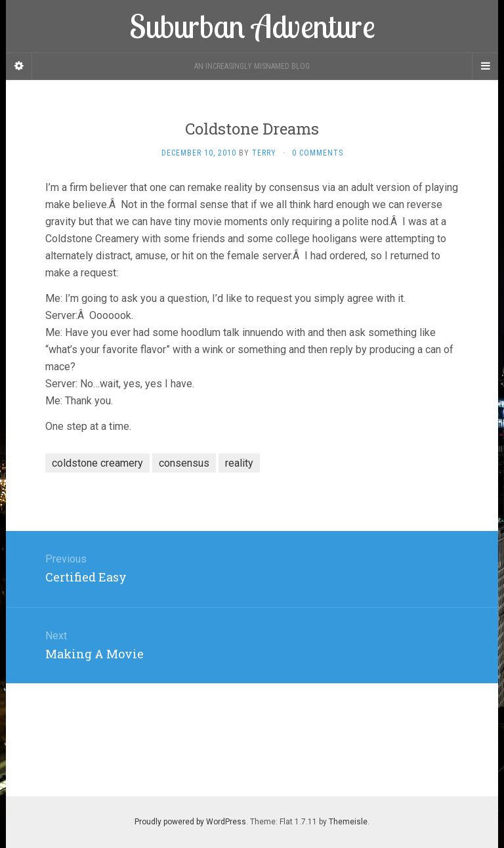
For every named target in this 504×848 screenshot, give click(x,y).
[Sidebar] (19, 66)
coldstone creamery (97, 463)
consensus (184, 463)
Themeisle (348, 822)
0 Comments (318, 153)
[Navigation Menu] (485, 66)
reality (239, 463)
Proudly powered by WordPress (190, 822)
